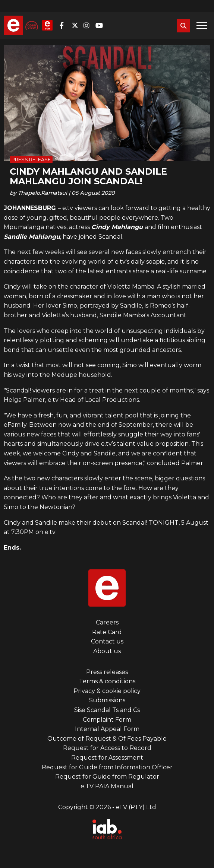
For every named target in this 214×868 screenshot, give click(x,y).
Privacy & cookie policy (107, 691)
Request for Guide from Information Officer (107, 767)
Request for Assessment (107, 758)
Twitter (77, 25)
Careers (107, 622)
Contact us (107, 641)
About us (107, 651)
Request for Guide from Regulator (107, 777)
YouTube (101, 25)
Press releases (107, 672)
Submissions (107, 700)
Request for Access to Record (107, 748)
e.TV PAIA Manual (107, 786)
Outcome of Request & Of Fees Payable (107, 739)
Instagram (89, 25)
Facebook (65, 25)
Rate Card (107, 632)
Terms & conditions (107, 681)
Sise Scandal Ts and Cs (107, 710)
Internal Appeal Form (107, 729)
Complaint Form (107, 720)
